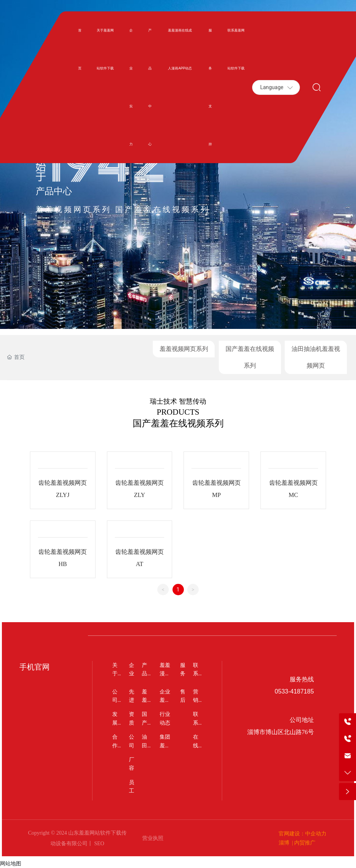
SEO (99, 844)
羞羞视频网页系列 (184, 349)
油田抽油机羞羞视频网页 (316, 357)
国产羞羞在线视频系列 (250, 357)
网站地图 (11, 863)
